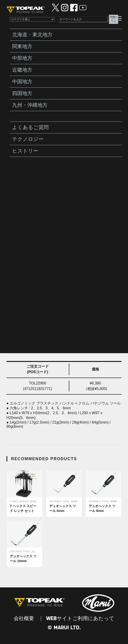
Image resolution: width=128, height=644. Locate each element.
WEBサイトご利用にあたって (80, 619)
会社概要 (24, 619)
